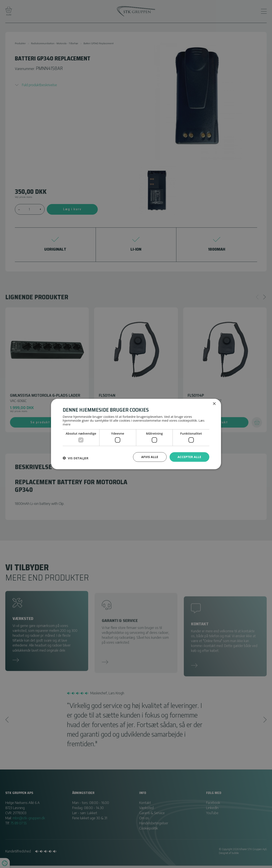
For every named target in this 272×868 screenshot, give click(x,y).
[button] (76, 458)
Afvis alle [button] (150, 457)
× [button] (214, 404)
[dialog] (136, 434)
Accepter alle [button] (189, 457)
